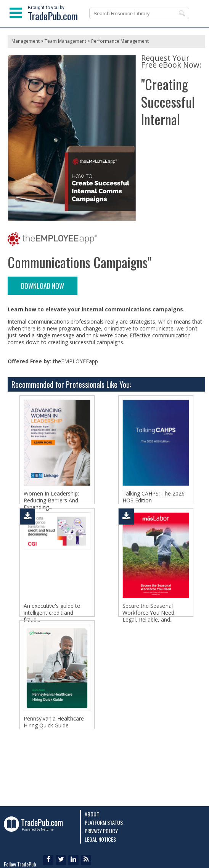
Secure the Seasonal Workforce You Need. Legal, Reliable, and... (149, 624)
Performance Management (120, 41)
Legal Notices (100, 839)
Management (26, 41)
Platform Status (104, 822)
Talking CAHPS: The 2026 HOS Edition (154, 497)
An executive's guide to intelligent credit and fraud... (52, 624)
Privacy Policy (101, 831)
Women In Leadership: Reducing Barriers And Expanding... (51, 500)
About (92, 814)
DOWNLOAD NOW (43, 286)
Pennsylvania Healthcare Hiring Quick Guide (54, 745)
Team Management (65, 41)
